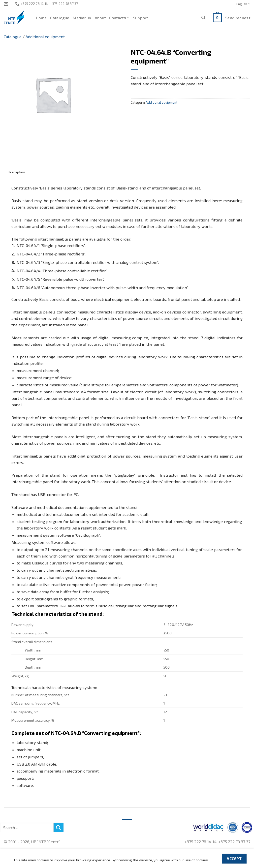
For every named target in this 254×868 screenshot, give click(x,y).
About (100, 18)
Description (16, 172)
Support (141, 18)
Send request (238, 18)
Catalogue (60, 18)
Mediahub (82, 18)
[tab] (16, 172)
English (243, 4)
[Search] (203, 18)
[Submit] (59, 828)
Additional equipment (45, 37)
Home (41, 18)
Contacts (119, 18)
